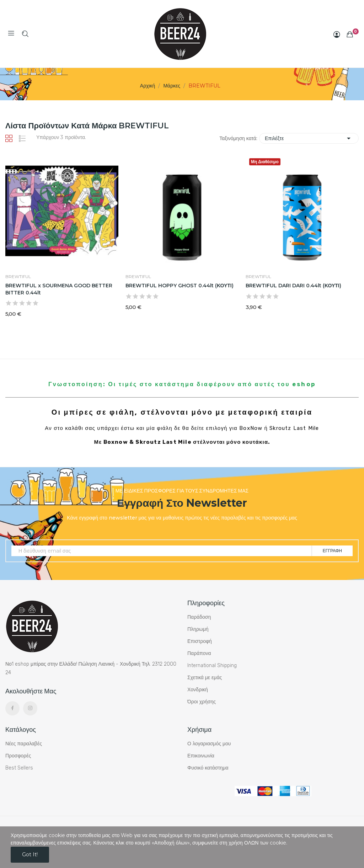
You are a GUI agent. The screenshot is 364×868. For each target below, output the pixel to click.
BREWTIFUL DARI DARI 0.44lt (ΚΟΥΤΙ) (293, 286)
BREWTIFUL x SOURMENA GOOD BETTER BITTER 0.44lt (59, 289)
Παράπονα (199, 653)
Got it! (30, 854)
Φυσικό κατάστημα (208, 768)
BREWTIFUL (18, 277)
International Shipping (212, 665)
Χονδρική (198, 690)
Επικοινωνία (201, 756)
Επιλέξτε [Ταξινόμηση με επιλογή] (309, 138)
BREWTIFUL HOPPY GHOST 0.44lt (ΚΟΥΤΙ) (180, 286)
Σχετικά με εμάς (205, 678)
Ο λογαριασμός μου (209, 744)
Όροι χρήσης (202, 702)
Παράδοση (199, 617)
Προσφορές (18, 756)
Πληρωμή (198, 629)
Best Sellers (19, 768)
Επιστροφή (200, 641)
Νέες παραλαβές (24, 744)
